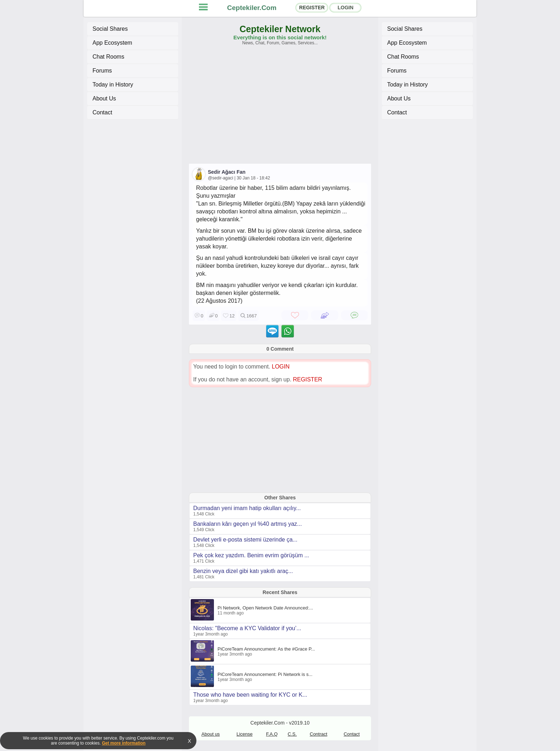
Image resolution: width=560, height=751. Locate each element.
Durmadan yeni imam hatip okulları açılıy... (247, 508)
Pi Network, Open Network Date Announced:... (265, 608)
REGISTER (312, 8)
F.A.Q (272, 734)
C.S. (292, 734)
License (244, 734)
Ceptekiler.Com (252, 8)
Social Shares (110, 29)
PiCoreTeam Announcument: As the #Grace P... (266, 649)
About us (211, 734)
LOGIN (345, 8)
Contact (102, 112)
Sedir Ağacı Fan (227, 172)
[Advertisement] (280, 108)
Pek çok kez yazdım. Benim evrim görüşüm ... (251, 555)
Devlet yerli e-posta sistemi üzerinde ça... (245, 540)
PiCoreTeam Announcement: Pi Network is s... (265, 674)
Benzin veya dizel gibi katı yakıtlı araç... (243, 571)
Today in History (113, 85)
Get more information (124, 743)
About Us (104, 98)
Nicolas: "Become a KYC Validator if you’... (247, 628)
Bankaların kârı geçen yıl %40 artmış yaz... (247, 524)
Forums (102, 71)
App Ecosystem (112, 43)
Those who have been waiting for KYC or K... (250, 695)
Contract (318, 734)
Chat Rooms (108, 57)
